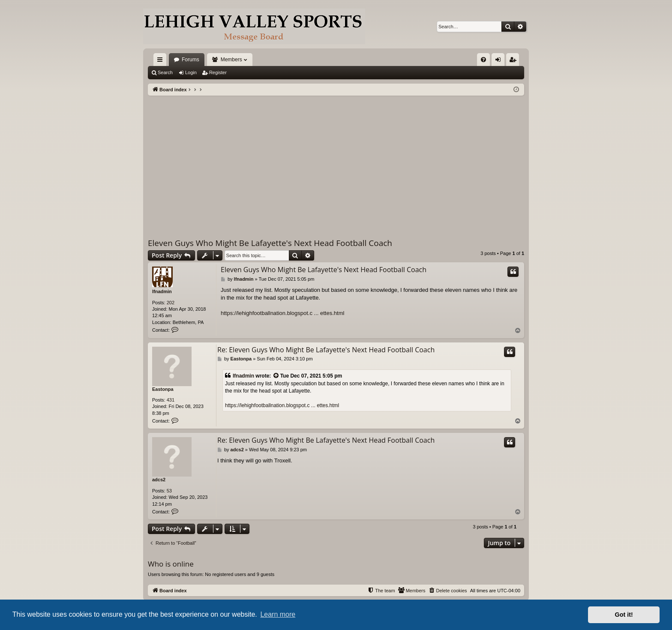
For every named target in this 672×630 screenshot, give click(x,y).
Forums (190, 60)
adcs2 (159, 480)
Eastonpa (163, 389)
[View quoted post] (276, 376)
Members (231, 60)
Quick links (162, 61)
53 (169, 491)
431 (171, 400)
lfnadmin (162, 291)
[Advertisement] (336, 160)
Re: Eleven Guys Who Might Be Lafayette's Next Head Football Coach (326, 350)
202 (171, 303)
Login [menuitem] (500, 61)
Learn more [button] (278, 614)
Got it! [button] (624, 615)
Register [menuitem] (514, 61)
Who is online (171, 564)
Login (191, 72)
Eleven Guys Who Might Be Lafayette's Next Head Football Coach (270, 243)
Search (165, 72)
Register (218, 72)
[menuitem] (483, 60)
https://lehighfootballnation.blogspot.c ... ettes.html (282, 313)
